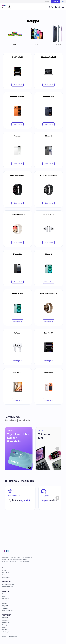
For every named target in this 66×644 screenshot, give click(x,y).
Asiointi (5, 601)
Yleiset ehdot (6, 575)
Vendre (9, 560)
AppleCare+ (6, 620)
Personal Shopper (8, 610)
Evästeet (4, 637)
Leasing (5, 625)
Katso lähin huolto (8, 587)
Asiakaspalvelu (7, 577)
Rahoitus (5, 603)
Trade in (5, 594)
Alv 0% (47, 2)
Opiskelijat (6, 599)
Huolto (4, 596)
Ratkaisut (5, 618)
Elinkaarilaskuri (7, 622)
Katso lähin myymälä (8, 584)
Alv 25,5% (56, 2)
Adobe (4, 627)
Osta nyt (17, 85)
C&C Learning (6, 608)
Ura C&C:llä (6, 572)
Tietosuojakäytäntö (12, 637)
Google (5, 630)
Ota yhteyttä (6, 632)
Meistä (4, 570)
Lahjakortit (5, 606)
